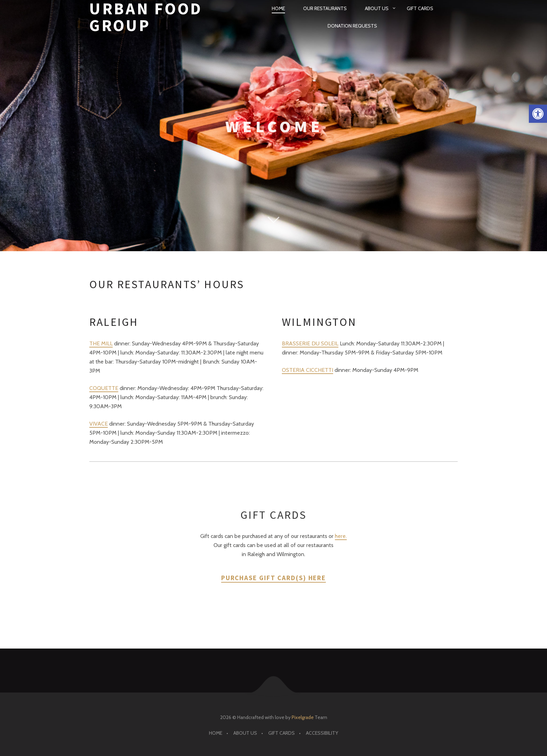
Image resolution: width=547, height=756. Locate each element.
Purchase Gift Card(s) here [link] (273, 578)
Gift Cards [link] (420, 8)
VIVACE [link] (99, 424)
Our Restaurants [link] (325, 8)
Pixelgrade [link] (303, 717)
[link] (538, 114)
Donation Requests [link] (352, 26)
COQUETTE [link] (104, 388)
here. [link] (341, 536)
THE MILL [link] (101, 343)
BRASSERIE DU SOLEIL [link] (310, 343)
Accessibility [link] (322, 733)
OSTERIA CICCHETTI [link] (308, 370)
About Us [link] (377, 8)
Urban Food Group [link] (146, 17)
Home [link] (278, 8)
